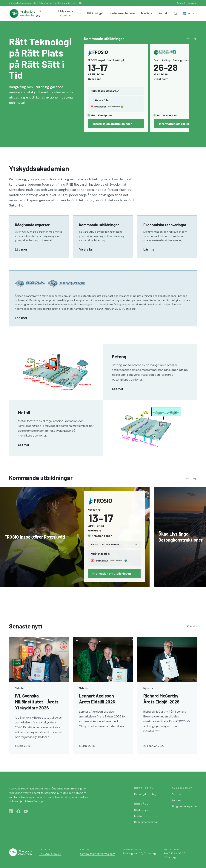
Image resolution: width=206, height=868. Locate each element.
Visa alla (85, 249)
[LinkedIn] (11, 811)
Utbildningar (95, 13)
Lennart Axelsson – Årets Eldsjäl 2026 (98, 699)
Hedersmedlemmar (122, 13)
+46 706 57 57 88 (50, 854)
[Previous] (188, 39)
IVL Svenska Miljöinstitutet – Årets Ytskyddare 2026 (37, 702)
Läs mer (21, 249)
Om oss (39, 13)
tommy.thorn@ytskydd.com (98, 854)
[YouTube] (26, 811)
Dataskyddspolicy (145, 794)
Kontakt (181, 3)
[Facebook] (18, 811)
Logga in (193, 3)
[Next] (195, 39)
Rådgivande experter (69, 14)
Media (147, 13)
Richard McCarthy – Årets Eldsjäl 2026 (162, 699)
